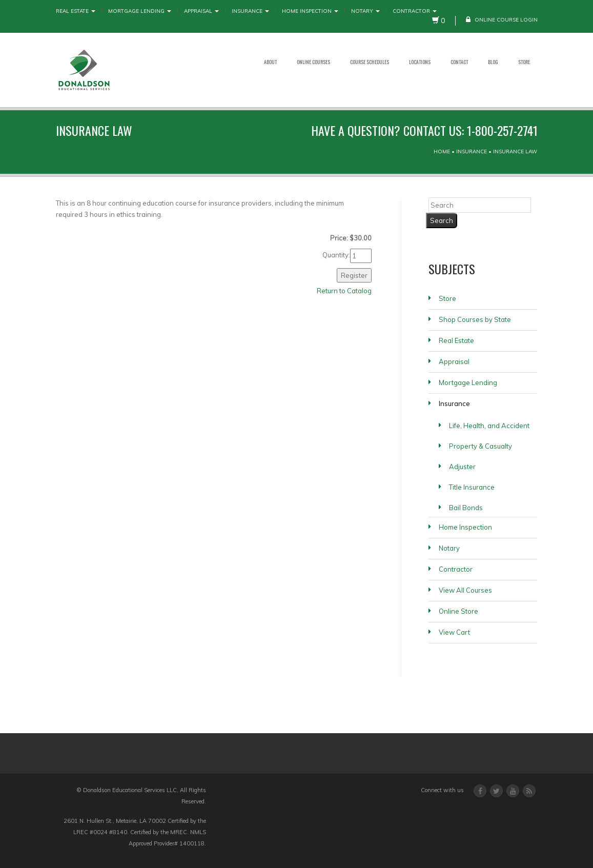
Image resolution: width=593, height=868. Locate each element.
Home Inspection (310, 11)
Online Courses (313, 62)
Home (442, 152)
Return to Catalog (344, 291)
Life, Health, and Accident (489, 426)
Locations (420, 62)
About (270, 62)
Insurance (250, 11)
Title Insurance (472, 487)
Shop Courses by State (475, 319)
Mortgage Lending (140, 11)
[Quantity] (361, 256)
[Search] (480, 205)
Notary (365, 11)
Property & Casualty (480, 446)
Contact (459, 62)
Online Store (458, 611)
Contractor (415, 11)
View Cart (454, 632)
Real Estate (76, 11)
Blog (493, 62)
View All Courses (465, 590)
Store (524, 62)
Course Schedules (370, 62)
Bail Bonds (466, 508)
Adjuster (462, 467)
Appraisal (201, 11)
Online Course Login (502, 20)
